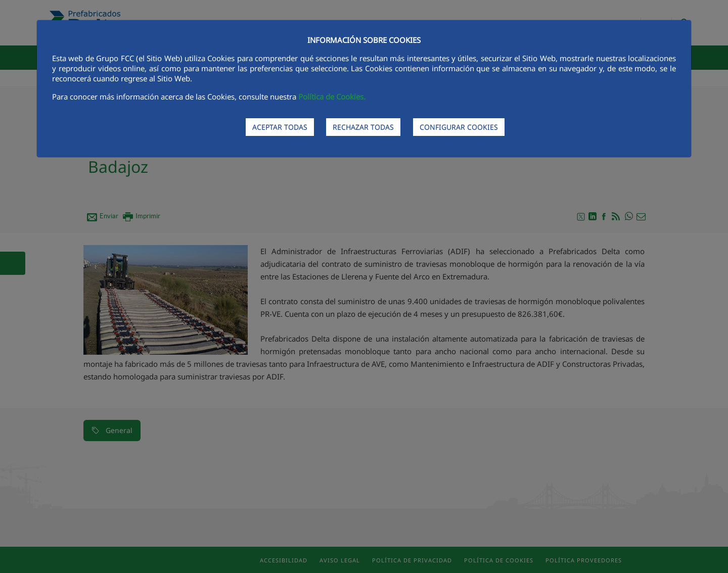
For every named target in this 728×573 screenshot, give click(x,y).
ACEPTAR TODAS (280, 127)
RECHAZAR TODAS (363, 127)
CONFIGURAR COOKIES (459, 127)
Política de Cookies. (332, 97)
